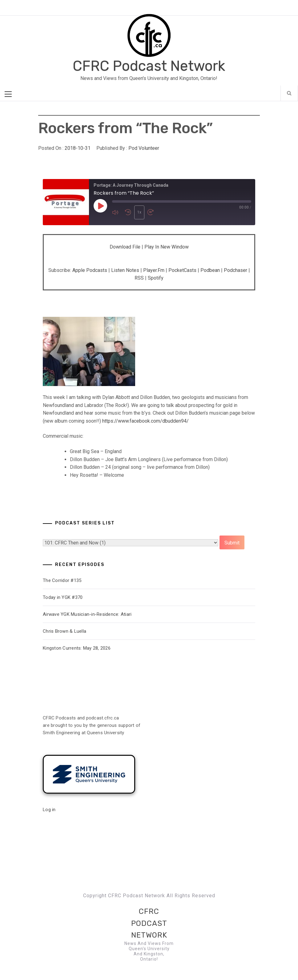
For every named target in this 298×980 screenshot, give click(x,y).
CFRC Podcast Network (149, 66)
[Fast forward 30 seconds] (152, 212)
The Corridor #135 (62, 580)
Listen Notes (125, 270)
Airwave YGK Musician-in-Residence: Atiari (87, 614)
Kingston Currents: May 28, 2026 (77, 648)
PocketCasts (182, 270)
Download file (125, 247)
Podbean (210, 270)
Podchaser (236, 270)
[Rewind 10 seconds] (128, 212)
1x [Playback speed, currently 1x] (139, 212)
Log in (49, 810)
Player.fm (154, 270)
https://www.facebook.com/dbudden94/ (145, 421)
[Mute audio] (117, 212)
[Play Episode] (100, 206)
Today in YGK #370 (63, 597)
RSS (139, 278)
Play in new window (167, 247)
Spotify (156, 278)
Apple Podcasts (90, 270)
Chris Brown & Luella (64, 631)
